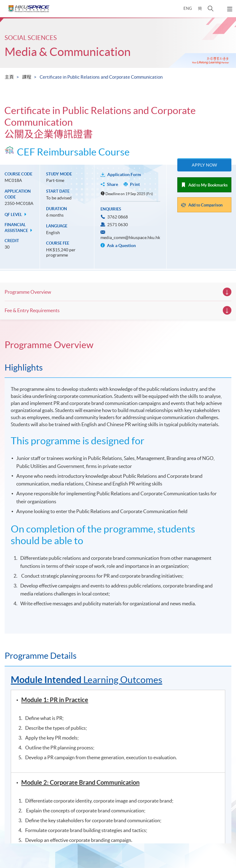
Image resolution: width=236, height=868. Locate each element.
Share (112, 184)
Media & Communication (68, 52)
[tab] (118, 345)
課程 (27, 77)
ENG (188, 8)
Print (135, 184)
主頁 (9, 77)
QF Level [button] (16, 215)
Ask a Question (118, 245)
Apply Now (204, 165)
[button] (211, 9)
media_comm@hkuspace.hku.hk (130, 238)
